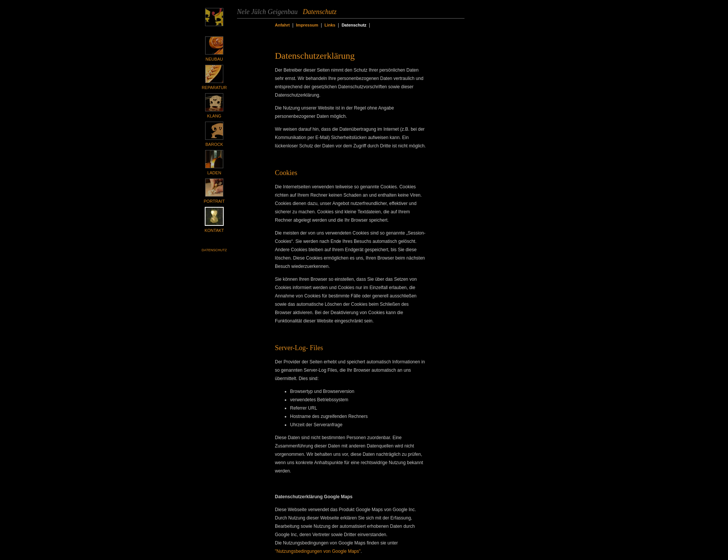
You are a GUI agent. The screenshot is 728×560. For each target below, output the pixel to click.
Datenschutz (214, 250)
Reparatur (214, 88)
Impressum (307, 25)
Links (330, 25)
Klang (214, 116)
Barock (214, 144)
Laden (214, 173)
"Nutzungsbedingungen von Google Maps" (318, 551)
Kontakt (214, 230)
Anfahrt (282, 25)
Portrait (214, 201)
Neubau (214, 59)
